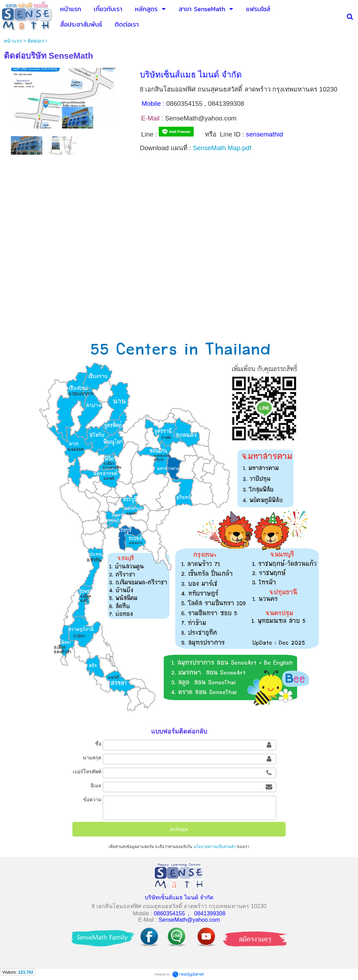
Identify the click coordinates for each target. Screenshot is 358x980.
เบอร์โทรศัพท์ (87, 772)
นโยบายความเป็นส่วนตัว (215, 847)
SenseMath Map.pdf (222, 148)
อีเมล (96, 786)
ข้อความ (92, 800)
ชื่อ (98, 744)
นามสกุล (92, 758)
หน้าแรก (13, 41)
